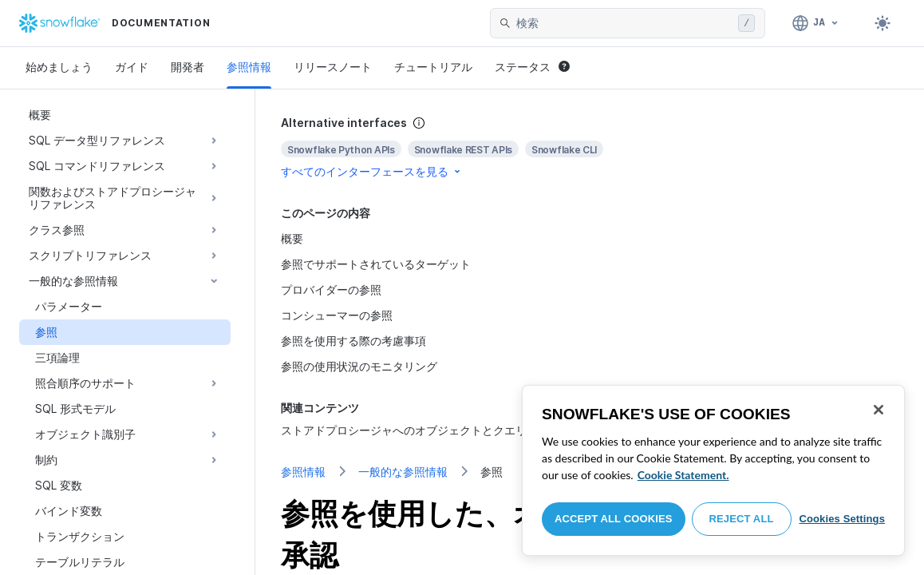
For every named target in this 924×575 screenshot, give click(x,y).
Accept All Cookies (614, 519)
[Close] (879, 410)
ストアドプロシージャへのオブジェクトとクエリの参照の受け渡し (448, 430)
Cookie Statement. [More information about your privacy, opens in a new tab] (683, 475)
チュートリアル (433, 67)
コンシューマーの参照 (337, 315)
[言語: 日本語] (816, 23)
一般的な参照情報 (403, 472)
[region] (713, 470)
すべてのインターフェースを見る (372, 171)
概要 (292, 238)
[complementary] (590, 147)
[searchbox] (624, 23)
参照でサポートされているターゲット (376, 264)
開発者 (188, 67)
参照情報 (249, 67)
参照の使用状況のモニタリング (359, 366)
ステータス (532, 67)
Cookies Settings (842, 519)
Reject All (742, 519)
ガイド (132, 67)
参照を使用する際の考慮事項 (353, 341)
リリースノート (333, 67)
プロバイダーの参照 (331, 289)
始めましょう (59, 67)
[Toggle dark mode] (883, 23)
